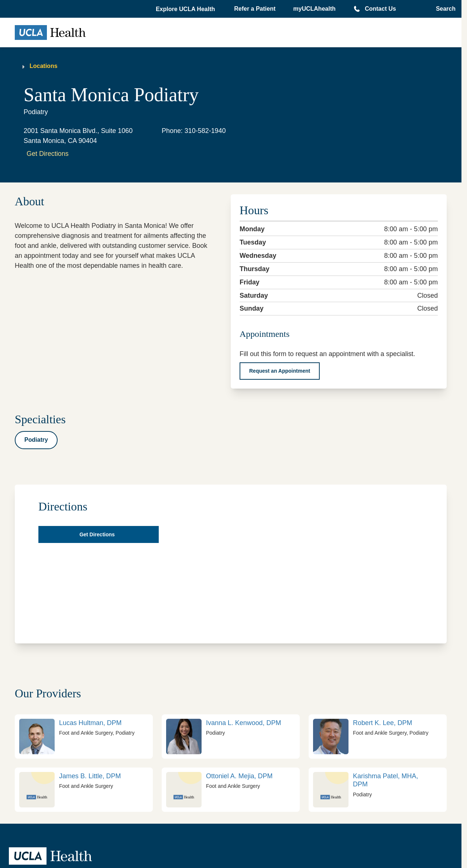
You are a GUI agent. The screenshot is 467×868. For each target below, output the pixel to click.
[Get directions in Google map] (99, 534)
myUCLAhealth (314, 9)
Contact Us (380, 9)
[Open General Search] (444, 9)
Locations (44, 66)
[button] (186, 9)
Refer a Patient (255, 9)
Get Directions (48, 154)
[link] (84, 737)
